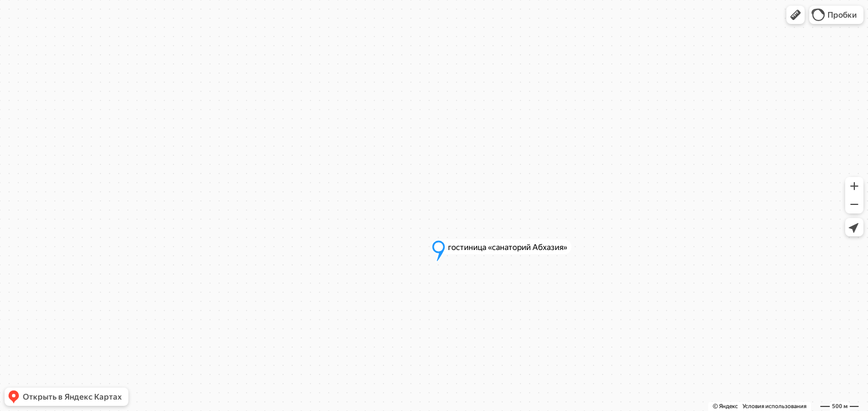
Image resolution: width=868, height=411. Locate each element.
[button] (796, 15)
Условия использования (774, 406)
